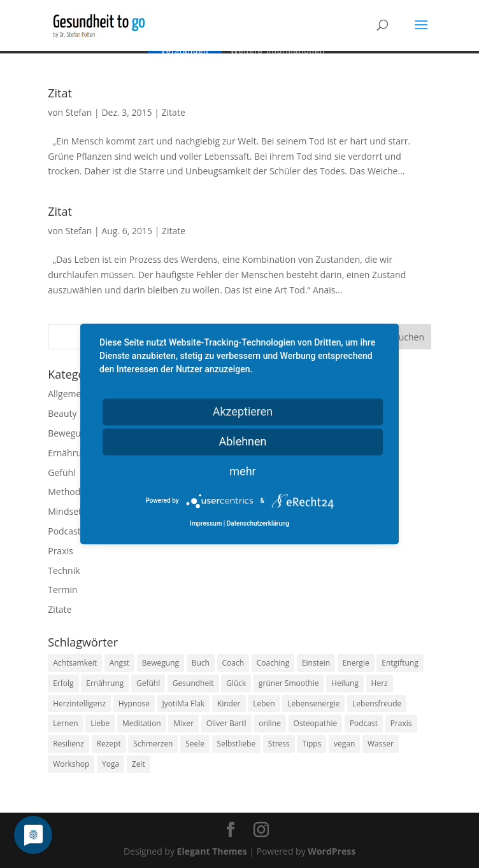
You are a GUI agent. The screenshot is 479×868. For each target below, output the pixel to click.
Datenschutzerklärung (258, 524)
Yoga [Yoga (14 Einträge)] (111, 764)
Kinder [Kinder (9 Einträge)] (229, 703)
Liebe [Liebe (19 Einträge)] (100, 723)
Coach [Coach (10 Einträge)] (233, 663)
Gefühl (61, 472)
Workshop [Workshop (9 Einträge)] (71, 764)
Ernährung (70, 453)
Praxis (60, 551)
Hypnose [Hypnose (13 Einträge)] (134, 703)
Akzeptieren (243, 411)
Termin (62, 590)
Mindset (65, 511)
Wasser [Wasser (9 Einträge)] (381, 744)
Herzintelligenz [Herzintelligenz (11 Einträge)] (79, 703)
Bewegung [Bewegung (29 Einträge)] (161, 663)
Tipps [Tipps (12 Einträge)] (311, 744)
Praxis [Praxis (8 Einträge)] (401, 723)
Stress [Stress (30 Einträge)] (279, 744)
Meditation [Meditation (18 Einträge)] (142, 723)
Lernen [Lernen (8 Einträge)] (65, 723)
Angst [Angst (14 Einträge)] (119, 663)
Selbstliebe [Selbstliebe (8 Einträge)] (237, 744)
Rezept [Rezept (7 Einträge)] (109, 744)
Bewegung (69, 433)
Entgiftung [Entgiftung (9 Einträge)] (400, 663)
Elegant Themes (212, 851)
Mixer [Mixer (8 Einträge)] (183, 723)
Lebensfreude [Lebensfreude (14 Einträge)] (377, 703)
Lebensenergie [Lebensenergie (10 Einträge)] (313, 703)
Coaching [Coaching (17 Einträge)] (273, 663)
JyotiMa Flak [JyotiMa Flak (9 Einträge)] (184, 703)
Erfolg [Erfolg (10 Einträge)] (63, 683)
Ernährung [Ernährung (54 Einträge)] (105, 683)
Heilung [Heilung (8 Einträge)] (345, 683)
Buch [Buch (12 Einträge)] (201, 663)
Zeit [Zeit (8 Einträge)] (139, 764)
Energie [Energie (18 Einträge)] (356, 663)
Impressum (206, 524)
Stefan (79, 112)
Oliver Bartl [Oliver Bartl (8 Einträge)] (226, 723)
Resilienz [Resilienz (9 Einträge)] (68, 744)
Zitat (60, 93)
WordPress (332, 851)
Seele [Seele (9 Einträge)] (195, 744)
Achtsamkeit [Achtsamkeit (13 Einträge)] (75, 663)
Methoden (69, 492)
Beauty (62, 413)
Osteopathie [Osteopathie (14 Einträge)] (316, 723)
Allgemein (68, 394)
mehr (242, 471)
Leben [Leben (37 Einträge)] (264, 703)
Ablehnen (242, 441)
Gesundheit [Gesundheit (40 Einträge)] (193, 683)
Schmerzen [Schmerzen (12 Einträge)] (153, 744)
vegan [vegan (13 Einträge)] (344, 744)
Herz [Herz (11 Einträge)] (380, 683)
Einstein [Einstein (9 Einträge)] (316, 663)
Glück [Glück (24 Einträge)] (236, 683)
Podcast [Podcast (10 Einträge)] (364, 723)
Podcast (64, 531)
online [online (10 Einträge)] (270, 723)
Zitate (174, 112)
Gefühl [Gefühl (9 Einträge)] (148, 683)
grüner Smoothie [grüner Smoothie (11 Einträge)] (289, 683)
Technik (64, 570)
